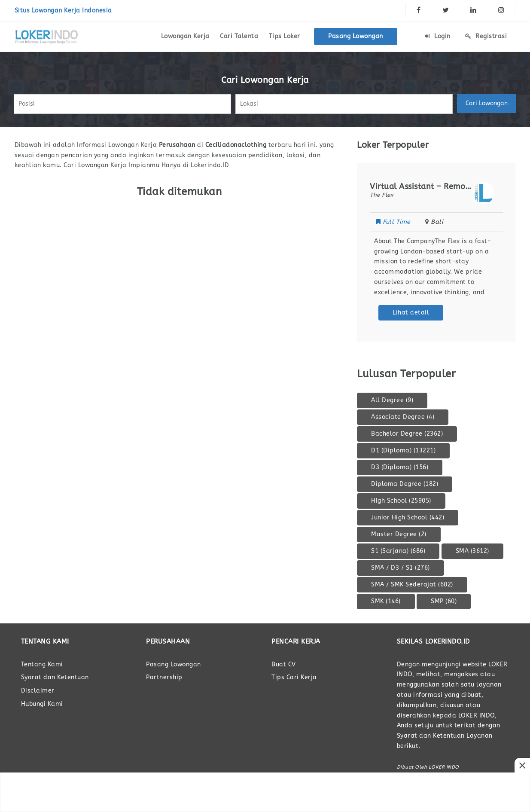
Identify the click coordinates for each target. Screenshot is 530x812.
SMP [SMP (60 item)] (444, 601)
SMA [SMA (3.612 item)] (472, 551)
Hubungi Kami (42, 704)
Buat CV (284, 664)
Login (438, 36)
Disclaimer (38, 691)
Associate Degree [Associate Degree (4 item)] (403, 417)
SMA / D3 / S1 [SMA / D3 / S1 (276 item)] (401, 568)
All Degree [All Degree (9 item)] (392, 400)
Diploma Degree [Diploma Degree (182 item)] (405, 484)
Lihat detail (411, 313)
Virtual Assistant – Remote (421, 186)
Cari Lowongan (487, 103)
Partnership (164, 677)
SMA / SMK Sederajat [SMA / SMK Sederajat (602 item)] (412, 585)
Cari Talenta (239, 36)
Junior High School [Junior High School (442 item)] (408, 517)
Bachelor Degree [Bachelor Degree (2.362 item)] (407, 434)
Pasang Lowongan (356, 36)
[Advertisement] (265, 792)
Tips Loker (285, 36)
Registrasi (486, 36)
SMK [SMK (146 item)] (386, 601)
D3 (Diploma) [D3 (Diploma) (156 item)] (400, 467)
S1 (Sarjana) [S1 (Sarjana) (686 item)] (398, 551)
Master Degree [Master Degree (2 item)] (399, 534)
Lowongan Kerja (185, 36)
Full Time (394, 222)
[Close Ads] (522, 766)
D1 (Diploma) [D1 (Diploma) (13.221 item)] (403, 450)
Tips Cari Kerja (294, 677)
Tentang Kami (42, 664)
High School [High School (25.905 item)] (401, 501)
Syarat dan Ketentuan (55, 677)
